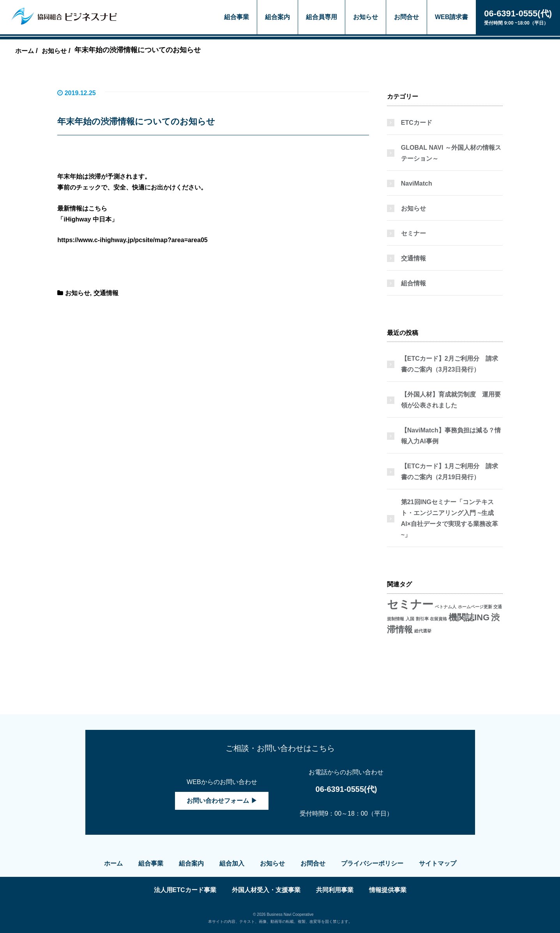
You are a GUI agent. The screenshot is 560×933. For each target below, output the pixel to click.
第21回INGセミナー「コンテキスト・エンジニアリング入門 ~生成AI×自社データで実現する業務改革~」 (450, 518)
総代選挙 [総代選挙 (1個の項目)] (423, 631)
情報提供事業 (388, 890)
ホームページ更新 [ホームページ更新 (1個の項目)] (475, 607)
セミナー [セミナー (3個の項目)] (410, 604)
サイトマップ (438, 863)
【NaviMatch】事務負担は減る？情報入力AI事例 (451, 436)
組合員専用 (322, 17)
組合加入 (232, 863)
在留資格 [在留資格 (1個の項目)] (438, 619)
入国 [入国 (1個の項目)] (410, 619)
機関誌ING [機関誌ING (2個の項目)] (469, 617)
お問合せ (406, 17)
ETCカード (417, 123)
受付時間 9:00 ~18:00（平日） (518, 17)
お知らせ (366, 17)
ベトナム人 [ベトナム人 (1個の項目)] (446, 607)
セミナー (413, 233)
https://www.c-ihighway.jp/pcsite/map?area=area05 (132, 240)
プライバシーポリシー (372, 863)
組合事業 (237, 17)
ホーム (113, 863)
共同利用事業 (335, 890)
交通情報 (106, 293)
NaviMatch (417, 183)
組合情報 (413, 283)
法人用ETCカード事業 (185, 890)
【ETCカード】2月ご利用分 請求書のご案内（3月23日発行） (450, 364)
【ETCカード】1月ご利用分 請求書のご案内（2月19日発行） (450, 472)
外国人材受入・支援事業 (266, 890)
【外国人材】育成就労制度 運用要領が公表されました (451, 400)
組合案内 (277, 17)
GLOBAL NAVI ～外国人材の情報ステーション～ (451, 153)
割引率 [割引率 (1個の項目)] (422, 619)
